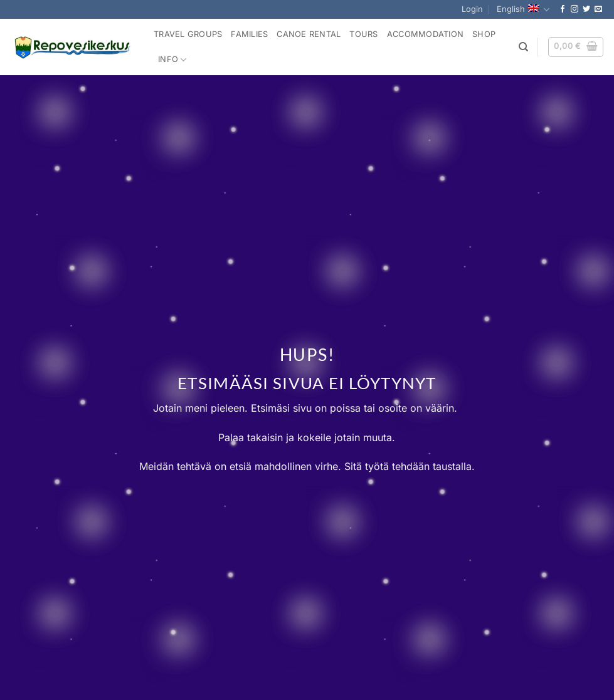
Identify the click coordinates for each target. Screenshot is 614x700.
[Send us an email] (598, 9)
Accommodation (425, 34)
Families (249, 34)
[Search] (523, 47)
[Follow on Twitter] (586, 9)
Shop (484, 34)
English (523, 10)
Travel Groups (188, 34)
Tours (363, 34)
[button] (472, 9)
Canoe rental (309, 34)
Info (172, 60)
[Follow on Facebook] (563, 9)
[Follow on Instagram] (574, 9)
